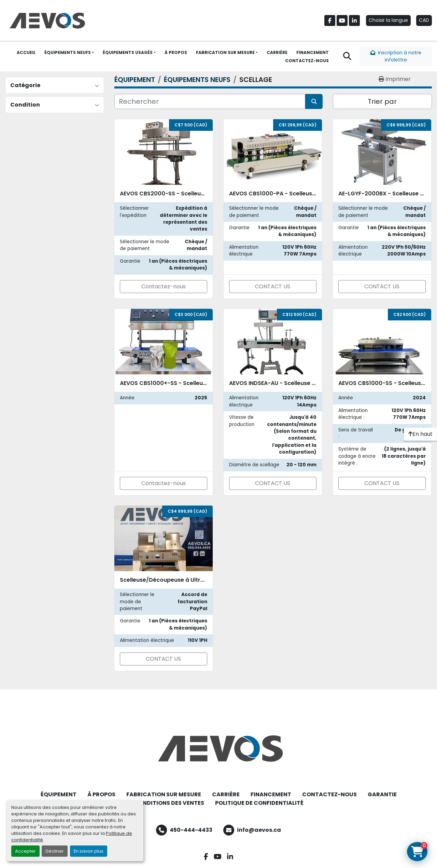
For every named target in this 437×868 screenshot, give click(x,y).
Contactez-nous (164, 286)
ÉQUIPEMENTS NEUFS (68, 52)
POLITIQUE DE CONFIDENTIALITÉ (259, 803)
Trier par (382, 101)
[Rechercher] (210, 101)
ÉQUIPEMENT (59, 794)
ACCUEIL (26, 52)
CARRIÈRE (277, 52)
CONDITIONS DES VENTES (169, 803)
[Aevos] (218, 748)
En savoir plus (89, 851)
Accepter (25, 851)
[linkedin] (354, 20)
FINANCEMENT (313, 52)
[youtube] (342, 20)
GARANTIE (382, 794)
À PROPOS (176, 52)
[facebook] (330, 20)
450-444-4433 (191, 830)
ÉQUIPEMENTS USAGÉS (128, 52)
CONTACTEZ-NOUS (307, 61)
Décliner (55, 851)
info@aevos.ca (259, 830)
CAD (424, 20)
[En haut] (420, 434)
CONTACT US (273, 286)
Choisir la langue (388, 20)
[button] (69, 53)
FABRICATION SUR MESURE (225, 52)
